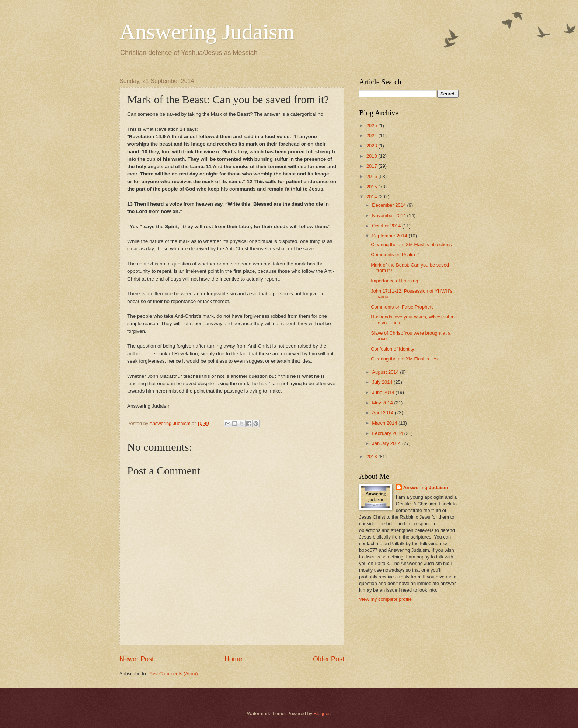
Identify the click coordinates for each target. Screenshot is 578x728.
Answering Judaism (207, 32)
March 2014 (385, 423)
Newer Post (137, 659)
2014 (372, 197)
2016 (372, 176)
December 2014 (389, 205)
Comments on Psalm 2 (395, 255)
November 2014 (389, 215)
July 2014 (383, 382)
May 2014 (383, 403)
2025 (372, 126)
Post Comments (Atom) (173, 674)
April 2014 (383, 413)
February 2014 (388, 433)
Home (233, 659)
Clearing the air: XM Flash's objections (411, 245)
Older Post (329, 659)
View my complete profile (385, 599)
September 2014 (390, 236)
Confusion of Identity (392, 349)
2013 (372, 457)
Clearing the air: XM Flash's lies (404, 359)
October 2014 (387, 226)
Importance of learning (394, 281)
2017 (372, 166)
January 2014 (387, 443)
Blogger (322, 713)
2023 (372, 146)
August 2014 (386, 372)
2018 (372, 156)
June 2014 (384, 392)
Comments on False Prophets (402, 307)
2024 (372, 135)
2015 (372, 187)
